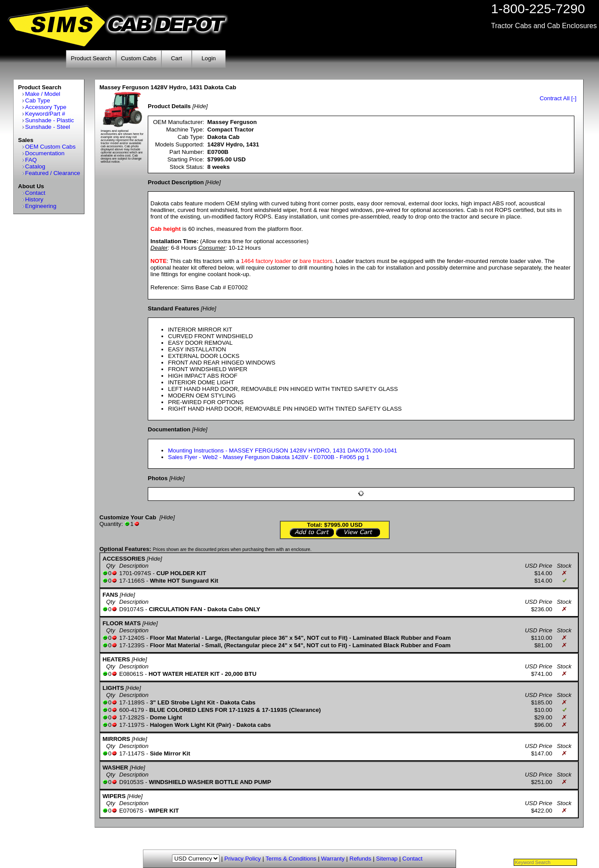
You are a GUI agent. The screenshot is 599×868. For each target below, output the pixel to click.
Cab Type (38, 100)
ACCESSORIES (124, 559)
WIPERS (114, 796)
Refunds (361, 859)
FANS (110, 595)
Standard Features (173, 308)
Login (209, 58)
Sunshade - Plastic (49, 120)
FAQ (31, 160)
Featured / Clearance (53, 173)
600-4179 (131, 710)
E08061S (131, 674)
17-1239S (132, 645)
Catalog (35, 166)
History (34, 199)
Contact (35, 193)
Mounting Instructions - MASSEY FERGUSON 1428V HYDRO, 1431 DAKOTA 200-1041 (283, 450)
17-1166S (132, 581)
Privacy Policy (243, 859)
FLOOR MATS (122, 623)
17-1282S (132, 717)
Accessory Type (46, 107)
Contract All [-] (558, 98)
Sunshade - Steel (47, 127)
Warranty (333, 859)
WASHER (115, 768)
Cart (177, 58)
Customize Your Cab (128, 517)
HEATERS (116, 659)
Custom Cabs (139, 58)
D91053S (131, 782)
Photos (158, 478)
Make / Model (43, 94)
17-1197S (132, 725)
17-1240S (132, 638)
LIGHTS (113, 688)
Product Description (176, 182)
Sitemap (387, 859)
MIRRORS (116, 739)
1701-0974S (135, 573)
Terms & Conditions (291, 859)
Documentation (45, 153)
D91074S (131, 609)
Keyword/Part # (45, 114)
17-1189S (132, 702)
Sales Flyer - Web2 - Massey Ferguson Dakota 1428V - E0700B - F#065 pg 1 (269, 457)
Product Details (169, 106)
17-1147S (132, 753)
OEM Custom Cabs (50, 147)
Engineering (41, 206)
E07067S (131, 811)
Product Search (91, 58)
